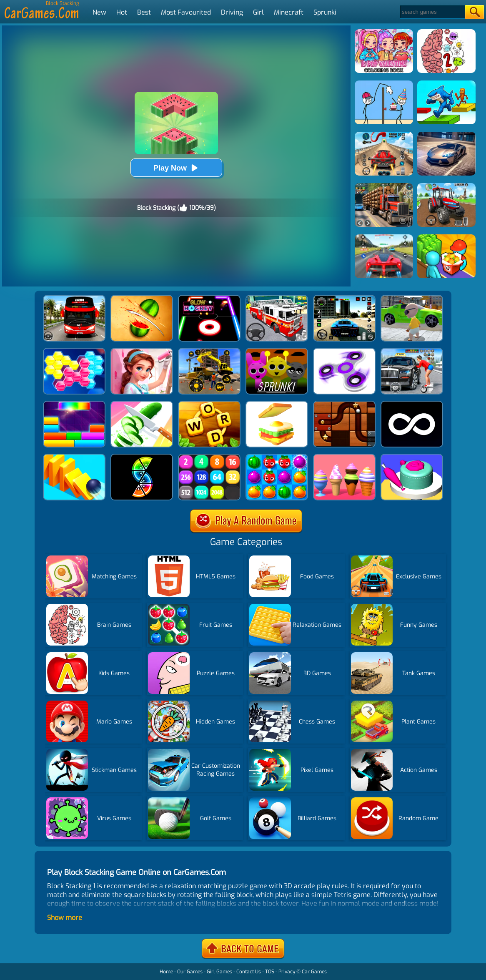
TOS (270, 972)
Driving (232, 12)
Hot (122, 12)
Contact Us (249, 972)
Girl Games (219, 972)
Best (144, 12)
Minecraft (289, 12)
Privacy (287, 972)
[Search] (432, 12)
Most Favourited (186, 12)
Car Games (314, 972)
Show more (65, 918)
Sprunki (325, 12)
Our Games (190, 972)
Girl (258, 12)
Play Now (176, 168)
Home (166, 972)
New (99, 12)
